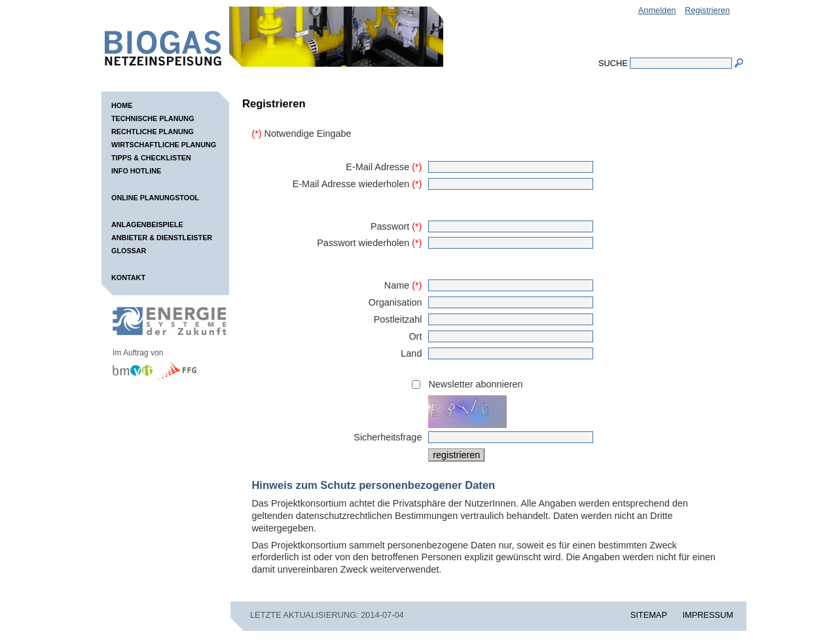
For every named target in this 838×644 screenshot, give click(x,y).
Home (122, 105)
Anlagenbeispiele (147, 224)
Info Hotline (136, 171)
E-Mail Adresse (384, 167)
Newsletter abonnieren (475, 384)
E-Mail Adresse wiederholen (357, 184)
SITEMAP (649, 615)
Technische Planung (153, 118)
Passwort (396, 226)
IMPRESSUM (708, 615)
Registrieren (707, 10)
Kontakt (128, 277)
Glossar (129, 251)
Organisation (395, 302)
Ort (415, 336)
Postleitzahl (398, 319)
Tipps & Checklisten (151, 158)
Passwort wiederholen (369, 243)
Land (411, 353)
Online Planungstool (155, 198)
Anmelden (657, 10)
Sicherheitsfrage (388, 437)
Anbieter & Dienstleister (162, 238)
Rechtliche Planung (153, 132)
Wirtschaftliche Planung (164, 145)
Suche (613, 63)
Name (403, 285)
